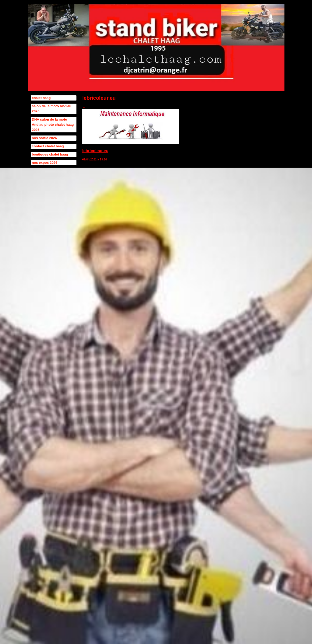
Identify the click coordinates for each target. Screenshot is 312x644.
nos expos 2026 (45, 163)
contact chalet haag (48, 146)
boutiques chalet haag (50, 154)
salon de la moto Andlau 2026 (52, 109)
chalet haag (41, 98)
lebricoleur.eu (95, 151)
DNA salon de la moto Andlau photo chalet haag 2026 (53, 125)
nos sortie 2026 (44, 138)
